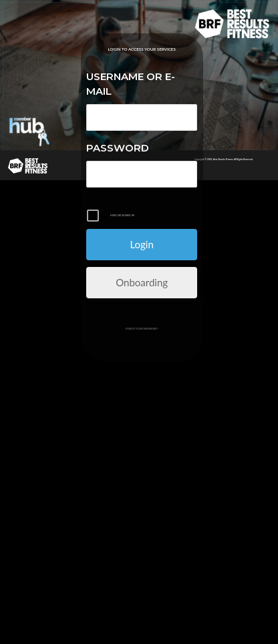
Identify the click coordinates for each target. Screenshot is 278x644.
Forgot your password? (141, 329)
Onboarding (142, 282)
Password (118, 148)
